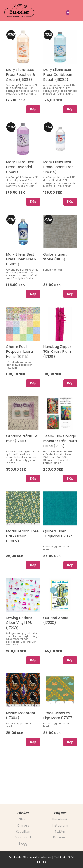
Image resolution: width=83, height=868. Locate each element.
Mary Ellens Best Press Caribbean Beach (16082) (58, 75)
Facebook (60, 819)
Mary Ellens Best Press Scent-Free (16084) (58, 167)
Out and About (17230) (56, 620)
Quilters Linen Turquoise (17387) (59, 534)
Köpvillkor (23, 831)
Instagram (60, 825)
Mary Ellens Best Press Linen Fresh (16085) (21, 259)
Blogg (23, 844)
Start (23, 819)
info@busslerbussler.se (34, 857)
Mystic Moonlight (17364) (21, 715)
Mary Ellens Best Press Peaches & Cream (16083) (20, 75)
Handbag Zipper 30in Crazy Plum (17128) (57, 352)
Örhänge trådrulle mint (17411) (22, 439)
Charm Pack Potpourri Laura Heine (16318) (19, 352)
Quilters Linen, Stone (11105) (55, 257)
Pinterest (60, 837)
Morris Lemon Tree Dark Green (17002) (22, 536)
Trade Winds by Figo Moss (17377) (59, 715)
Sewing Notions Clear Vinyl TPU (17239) (19, 623)
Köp (33, 109)
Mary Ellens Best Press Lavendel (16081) (20, 167)
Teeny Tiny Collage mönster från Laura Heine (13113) (60, 441)
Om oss (23, 825)
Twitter (60, 831)
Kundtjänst (23, 837)
